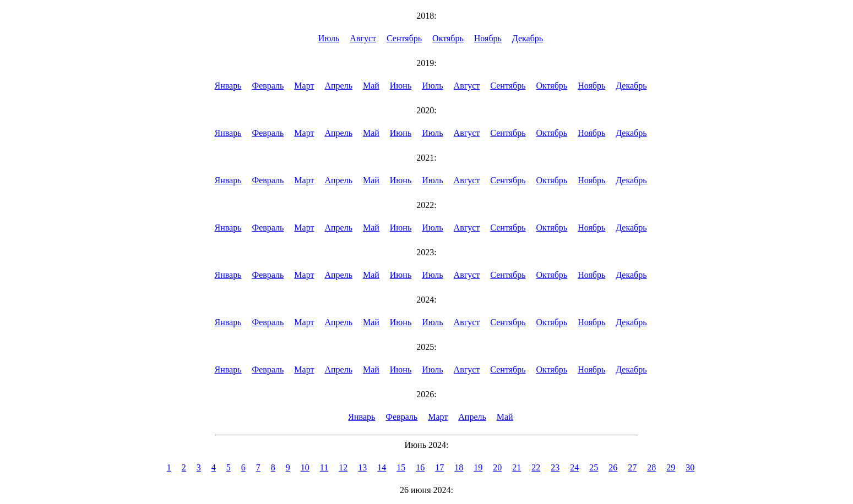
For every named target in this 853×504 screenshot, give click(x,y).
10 (305, 467)
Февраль (268, 86)
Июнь (401, 86)
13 (362, 467)
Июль (329, 38)
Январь (228, 86)
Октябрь (448, 38)
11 (324, 467)
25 (594, 467)
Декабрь (528, 38)
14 (382, 467)
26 (613, 467)
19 (478, 467)
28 (651, 467)
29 (671, 467)
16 (420, 467)
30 (690, 467)
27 (632, 467)
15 (401, 467)
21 (517, 467)
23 (555, 467)
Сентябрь (404, 38)
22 (536, 467)
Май (371, 86)
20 (497, 467)
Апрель (338, 86)
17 (439, 467)
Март (304, 86)
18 (459, 467)
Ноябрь (488, 38)
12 (343, 467)
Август (363, 38)
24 (574, 467)
